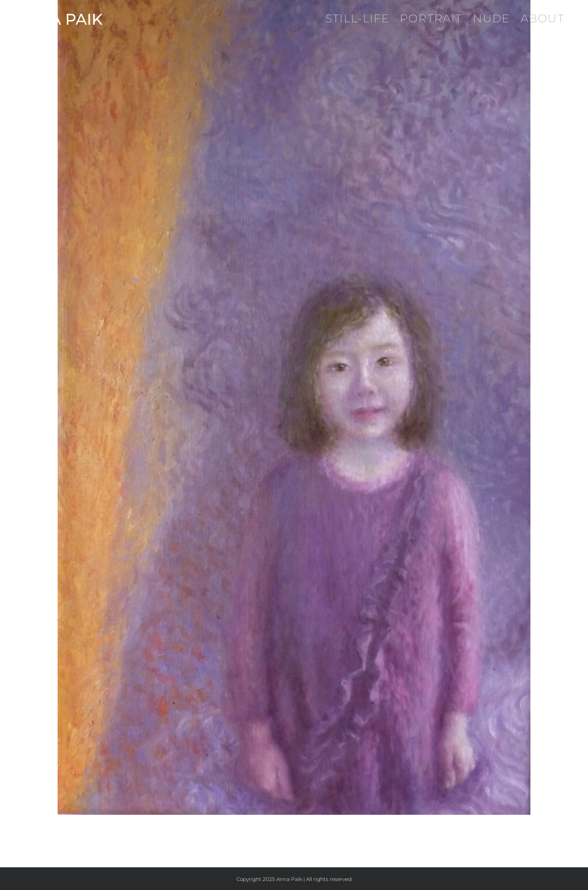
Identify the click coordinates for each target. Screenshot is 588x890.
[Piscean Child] (294, 407)
